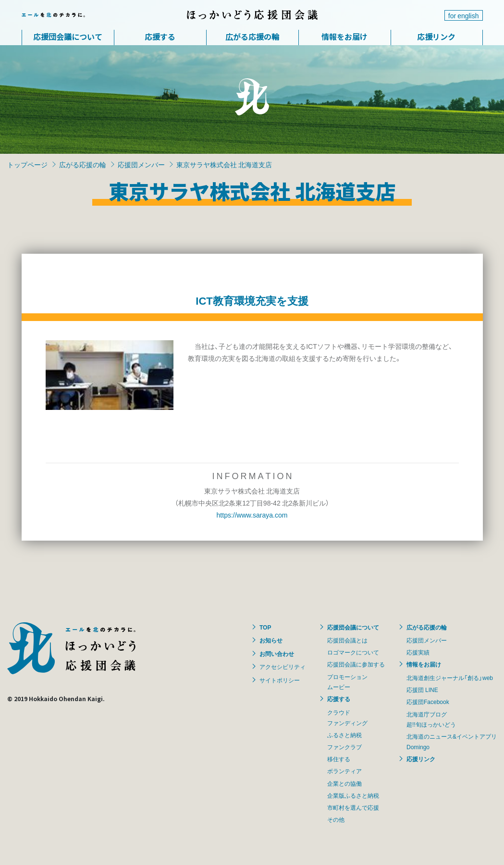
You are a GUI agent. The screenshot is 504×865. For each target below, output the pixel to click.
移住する (339, 759)
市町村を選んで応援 (353, 807)
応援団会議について (68, 37)
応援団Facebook (428, 702)
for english (464, 15)
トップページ (27, 164)
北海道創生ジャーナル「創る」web (450, 678)
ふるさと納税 (344, 735)
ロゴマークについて (353, 652)
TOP (265, 627)
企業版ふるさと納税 (353, 795)
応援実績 (418, 652)
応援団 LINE (422, 690)
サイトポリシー (280, 680)
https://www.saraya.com (252, 515)
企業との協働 (344, 783)
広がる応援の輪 (252, 37)
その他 (336, 819)
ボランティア (344, 771)
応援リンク (436, 37)
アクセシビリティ (283, 667)
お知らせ (271, 640)
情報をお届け (344, 37)
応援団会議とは (347, 640)
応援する (160, 37)
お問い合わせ (277, 654)
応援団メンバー (141, 164)
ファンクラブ (344, 747)
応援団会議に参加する (356, 664)
